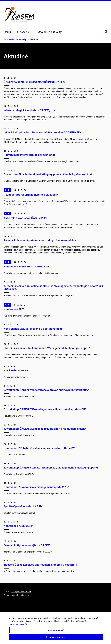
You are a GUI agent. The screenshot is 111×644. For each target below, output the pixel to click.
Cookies (25, 595)
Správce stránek (11, 595)
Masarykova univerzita (21, 591)
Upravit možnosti (18, 626)
